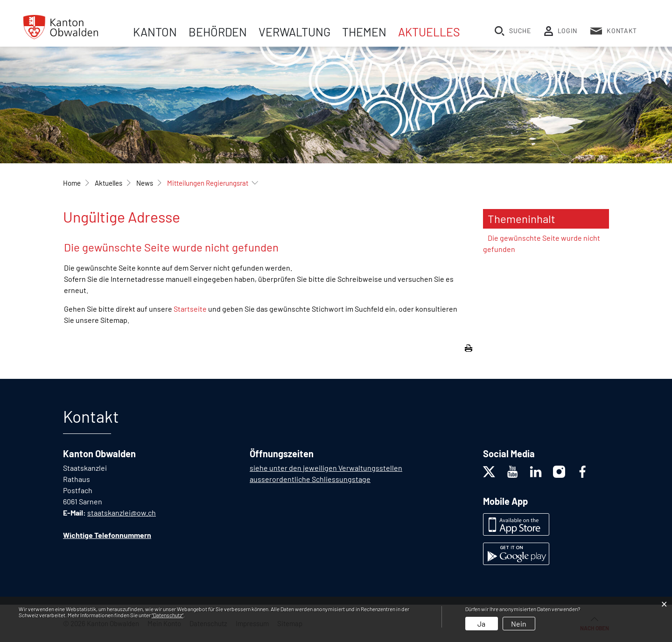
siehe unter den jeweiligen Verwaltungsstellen (326, 468)
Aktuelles (429, 32)
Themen (364, 32)
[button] (108, 183)
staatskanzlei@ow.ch (122, 513)
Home (72, 183)
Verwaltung (294, 32)
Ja (481, 624)
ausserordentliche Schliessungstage (310, 479)
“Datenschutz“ (168, 615)
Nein (519, 624)
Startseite (190, 309)
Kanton (155, 32)
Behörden (218, 32)
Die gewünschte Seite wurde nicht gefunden (542, 243)
